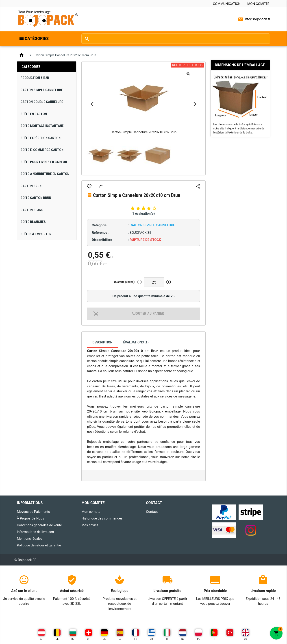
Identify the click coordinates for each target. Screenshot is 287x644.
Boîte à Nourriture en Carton (45, 174)
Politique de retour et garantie (39, 545)
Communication (227, 4)
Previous (92, 104)
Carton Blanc (32, 210)
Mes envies (90, 525)
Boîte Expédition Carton (40, 138)
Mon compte (258, 4)
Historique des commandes (102, 518)
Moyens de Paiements (33, 512)
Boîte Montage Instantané (42, 126)
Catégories (37, 38)
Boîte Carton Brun (36, 198)
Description (102, 342)
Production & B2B (35, 78)
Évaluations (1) (136, 342)
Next (195, 104)
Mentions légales (30, 539)
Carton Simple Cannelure (42, 90)
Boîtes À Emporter (36, 234)
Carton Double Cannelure (42, 102)
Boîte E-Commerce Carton (42, 150)
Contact (152, 512)
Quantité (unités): (125, 282)
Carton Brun (31, 186)
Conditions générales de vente (39, 525)
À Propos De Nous (30, 518)
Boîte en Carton (34, 114)
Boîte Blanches (33, 222)
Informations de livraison (35, 532)
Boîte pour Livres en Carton (44, 162)
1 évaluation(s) (143, 214)
